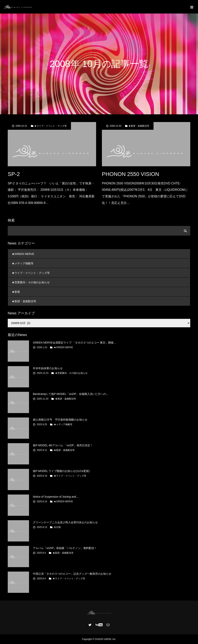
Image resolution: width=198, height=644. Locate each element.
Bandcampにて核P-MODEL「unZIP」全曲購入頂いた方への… (71, 394)
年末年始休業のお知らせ (48, 368)
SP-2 (14, 174)
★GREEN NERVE (23, 254)
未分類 (57, 527)
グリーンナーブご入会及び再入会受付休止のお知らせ (65, 522)
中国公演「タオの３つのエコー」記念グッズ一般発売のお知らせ (72, 574)
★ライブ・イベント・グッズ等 (50, 126)
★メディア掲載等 (23, 263)
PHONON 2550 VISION (131, 174)
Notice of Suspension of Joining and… (56, 497)
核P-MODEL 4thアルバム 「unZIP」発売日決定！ (63, 445)
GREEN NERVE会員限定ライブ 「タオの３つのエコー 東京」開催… (75, 343)
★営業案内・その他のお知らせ (31, 282)
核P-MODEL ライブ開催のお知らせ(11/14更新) (61, 471)
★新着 (16, 292)
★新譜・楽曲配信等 (139, 126)
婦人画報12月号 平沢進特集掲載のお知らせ (60, 420)
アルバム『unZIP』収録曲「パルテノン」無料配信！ (65, 548)
